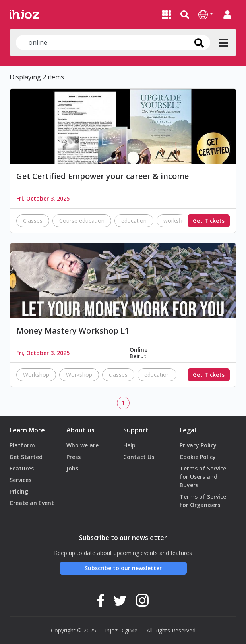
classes (118, 375)
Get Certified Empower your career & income (103, 176)
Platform (22, 445)
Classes (33, 221)
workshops (177, 221)
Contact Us (139, 457)
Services (20, 480)
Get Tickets (209, 221)
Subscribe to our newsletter (123, 568)
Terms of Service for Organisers (203, 501)
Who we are (82, 445)
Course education (82, 221)
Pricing (19, 491)
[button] (206, 14)
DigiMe (128, 630)
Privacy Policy (198, 445)
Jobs (72, 468)
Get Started (26, 457)
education (134, 221)
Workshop (36, 375)
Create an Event (32, 503)
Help (129, 445)
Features (22, 468)
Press (74, 457)
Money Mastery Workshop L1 (73, 331)
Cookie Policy (198, 457)
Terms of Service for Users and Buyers (203, 477)
